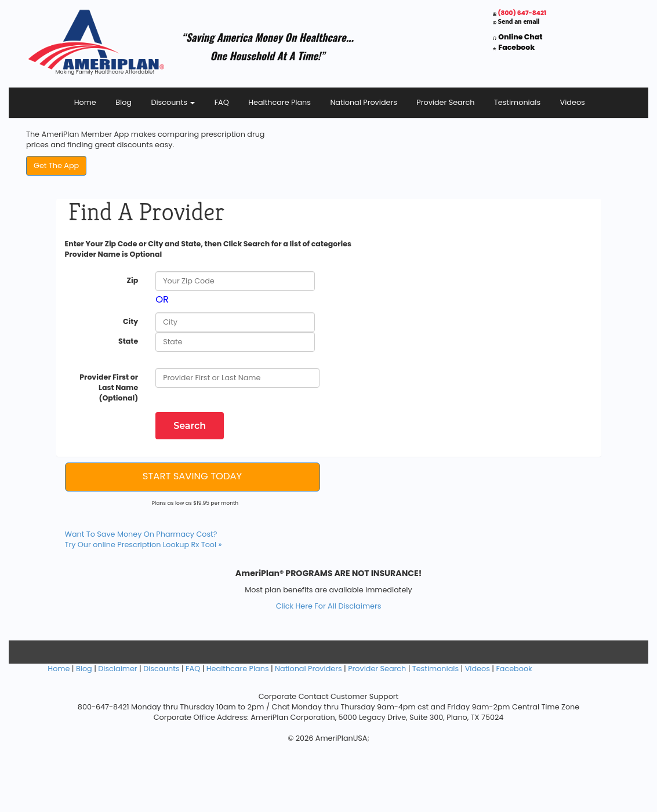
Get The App (56, 165)
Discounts (173, 102)
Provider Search (445, 102)
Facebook (516, 47)
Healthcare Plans (280, 102)
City (130, 321)
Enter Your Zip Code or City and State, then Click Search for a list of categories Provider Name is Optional (208, 249)
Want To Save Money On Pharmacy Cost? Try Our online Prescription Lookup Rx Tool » (144, 539)
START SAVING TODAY (192, 476)
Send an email (519, 21)
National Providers (364, 102)
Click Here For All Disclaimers (329, 606)
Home (85, 102)
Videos (573, 102)
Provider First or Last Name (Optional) (109, 387)
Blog (124, 102)
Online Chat (520, 37)
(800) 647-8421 (522, 13)
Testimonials (517, 102)
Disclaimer (117, 669)
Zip (132, 280)
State (128, 341)
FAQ (222, 102)
